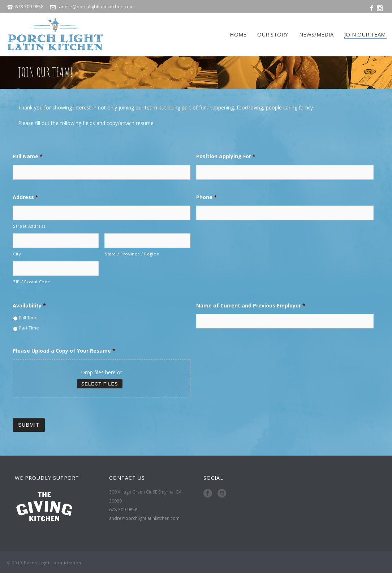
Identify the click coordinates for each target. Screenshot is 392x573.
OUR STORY (273, 34)
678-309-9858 (30, 7)
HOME (238, 34)
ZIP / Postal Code (32, 282)
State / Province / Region (132, 254)
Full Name (28, 156)
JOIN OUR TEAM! (365, 34)
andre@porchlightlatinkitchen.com (96, 7)
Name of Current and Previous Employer (251, 306)
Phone (206, 197)
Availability (29, 306)
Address (25, 197)
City (17, 254)
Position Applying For (226, 156)
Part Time (29, 328)
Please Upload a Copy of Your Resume (64, 351)
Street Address (29, 226)
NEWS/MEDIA (316, 34)
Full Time (28, 318)
